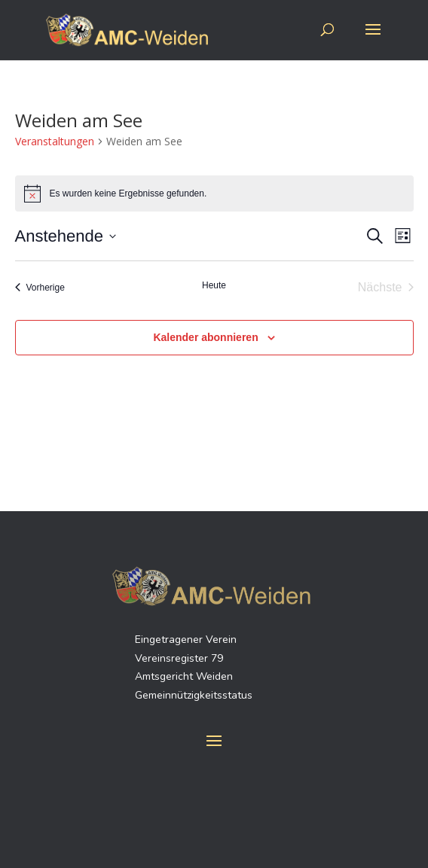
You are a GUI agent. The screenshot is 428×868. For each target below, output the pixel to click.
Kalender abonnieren (205, 337)
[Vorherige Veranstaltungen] (40, 288)
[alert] (214, 193)
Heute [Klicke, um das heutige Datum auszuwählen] (214, 285)
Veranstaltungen (55, 141)
